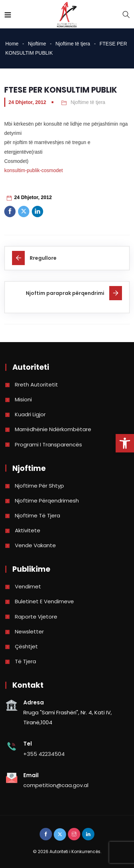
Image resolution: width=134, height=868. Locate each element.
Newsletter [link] (29, 631)
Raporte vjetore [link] (36, 617)
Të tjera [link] (25, 661)
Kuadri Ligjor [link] (30, 414)
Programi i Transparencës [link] (48, 444)
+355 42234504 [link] (44, 754)
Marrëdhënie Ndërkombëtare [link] (53, 429)
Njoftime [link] (37, 44)
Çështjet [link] (26, 646)
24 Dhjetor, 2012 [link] (27, 102)
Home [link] (12, 44)
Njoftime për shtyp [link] (39, 486)
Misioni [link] (23, 399)
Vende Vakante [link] (35, 545)
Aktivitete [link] (28, 530)
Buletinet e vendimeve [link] (44, 601)
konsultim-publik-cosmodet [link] (34, 170)
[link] (125, 443)
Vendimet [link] (28, 586)
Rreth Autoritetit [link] (36, 384)
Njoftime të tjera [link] (73, 44)
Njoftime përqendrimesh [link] (47, 501)
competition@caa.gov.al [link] (56, 785)
